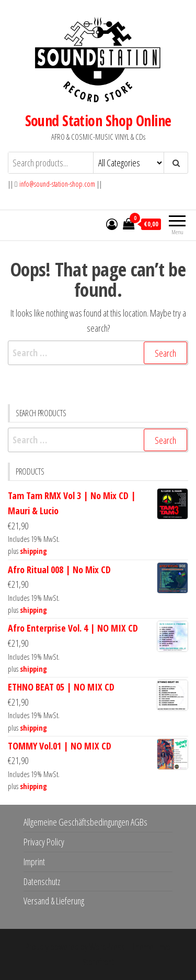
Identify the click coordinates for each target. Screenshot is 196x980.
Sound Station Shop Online (98, 120)
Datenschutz (42, 881)
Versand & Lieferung (54, 901)
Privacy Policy (44, 842)
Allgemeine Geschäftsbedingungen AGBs (85, 822)
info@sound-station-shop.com (57, 184)
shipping (33, 551)
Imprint (34, 862)
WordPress (107, 947)
